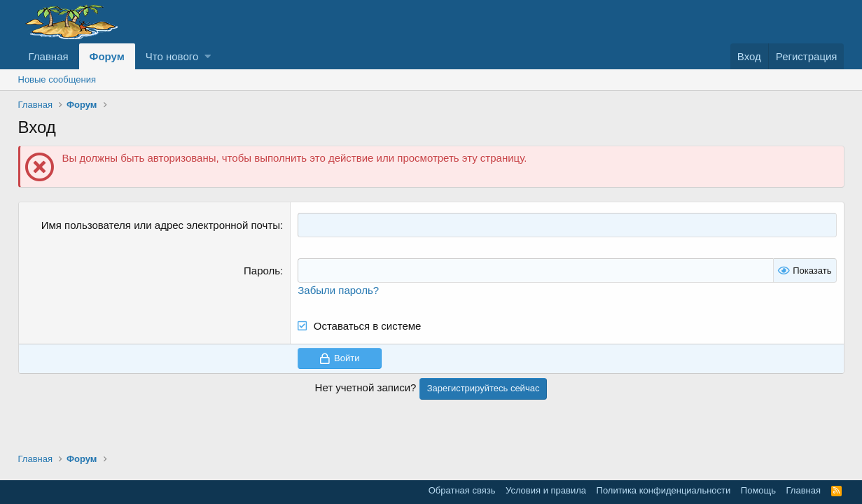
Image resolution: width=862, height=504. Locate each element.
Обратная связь (462, 490)
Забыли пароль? (338, 290)
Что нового (172, 56)
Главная (49, 56)
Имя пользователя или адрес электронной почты (161, 225)
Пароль (262, 271)
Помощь (758, 490)
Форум (107, 56)
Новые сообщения (57, 79)
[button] (208, 56)
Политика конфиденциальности (664, 490)
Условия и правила (546, 490)
